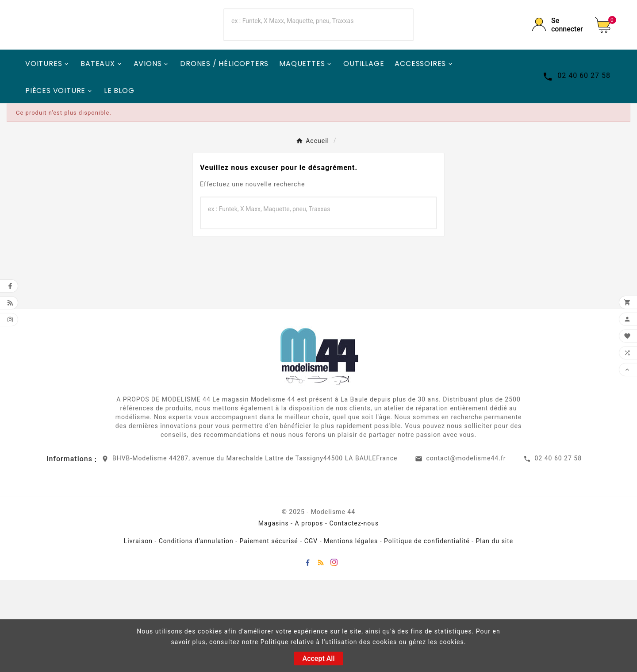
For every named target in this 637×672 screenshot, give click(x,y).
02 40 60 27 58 (558, 550)
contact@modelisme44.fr (466, 550)
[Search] (395, 71)
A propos (309, 615)
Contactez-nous (354, 615)
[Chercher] (300, 67)
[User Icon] (557, 71)
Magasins (274, 615)
